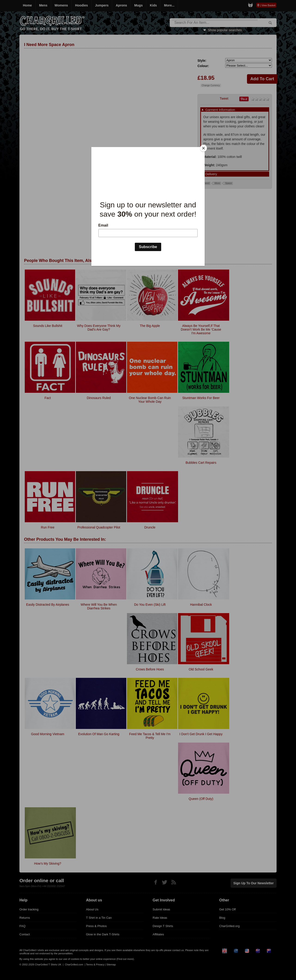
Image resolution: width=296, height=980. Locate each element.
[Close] (203, 148)
